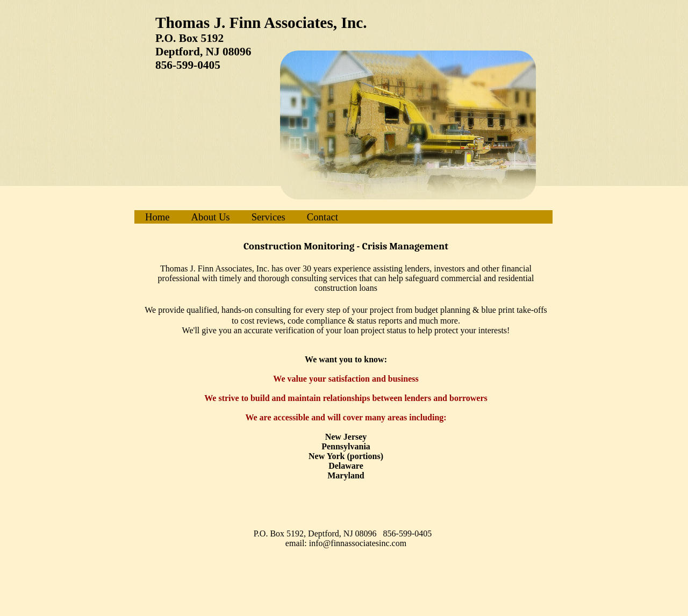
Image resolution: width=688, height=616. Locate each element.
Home (157, 217)
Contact (322, 217)
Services (268, 217)
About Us (211, 217)
